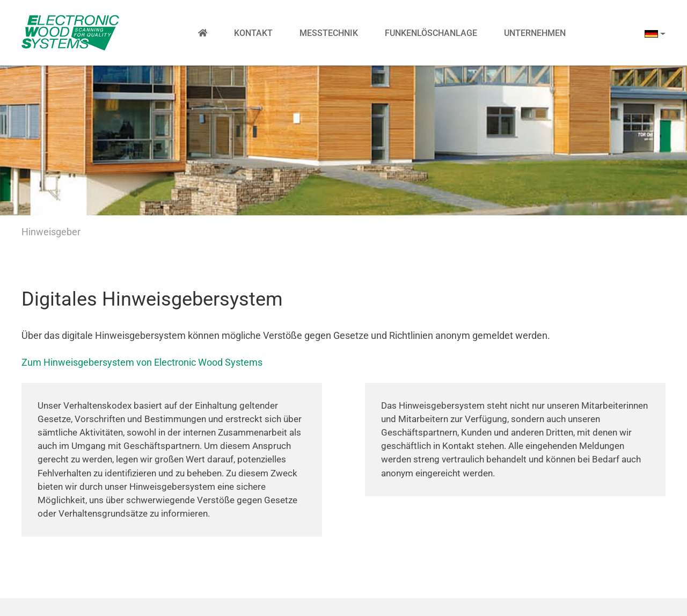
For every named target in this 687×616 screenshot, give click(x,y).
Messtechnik (329, 33)
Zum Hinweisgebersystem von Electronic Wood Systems (142, 362)
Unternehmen (535, 33)
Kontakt (253, 33)
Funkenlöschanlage (431, 33)
